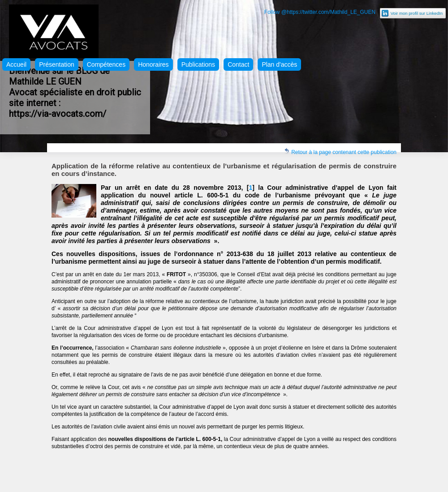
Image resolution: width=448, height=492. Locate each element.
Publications (198, 64)
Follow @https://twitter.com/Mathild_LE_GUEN (320, 12)
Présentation (57, 64)
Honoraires (153, 64)
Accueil (16, 64)
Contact (238, 64)
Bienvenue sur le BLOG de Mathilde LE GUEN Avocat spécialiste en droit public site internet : (75, 87)
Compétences (106, 64)
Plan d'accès (279, 64)
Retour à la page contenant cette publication (340, 152)
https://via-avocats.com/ (58, 114)
